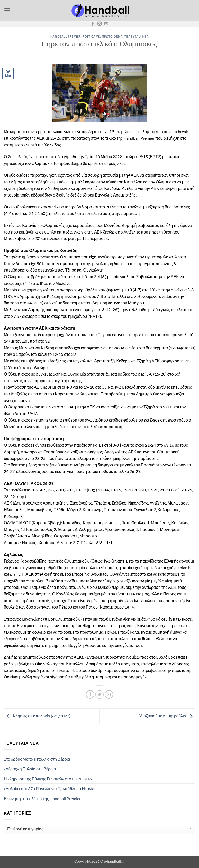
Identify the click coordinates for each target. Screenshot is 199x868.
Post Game (91, 36)
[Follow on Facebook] (93, 24)
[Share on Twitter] (100, 694)
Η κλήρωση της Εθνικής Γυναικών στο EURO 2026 (49, 779)
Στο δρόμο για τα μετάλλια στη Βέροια (37, 759)
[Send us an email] (106, 24)
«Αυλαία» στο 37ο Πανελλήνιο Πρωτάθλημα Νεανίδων (52, 788)
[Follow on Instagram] (99, 24)
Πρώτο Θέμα (112, 36)
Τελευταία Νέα (137, 36)
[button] (7, 10)
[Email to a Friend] (109, 694)
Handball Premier (66, 36)
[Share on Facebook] (90, 694)
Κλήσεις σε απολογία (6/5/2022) (37, 716)
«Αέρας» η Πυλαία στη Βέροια (30, 769)
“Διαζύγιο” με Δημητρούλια (167, 716)
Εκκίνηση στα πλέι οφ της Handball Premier (42, 799)
